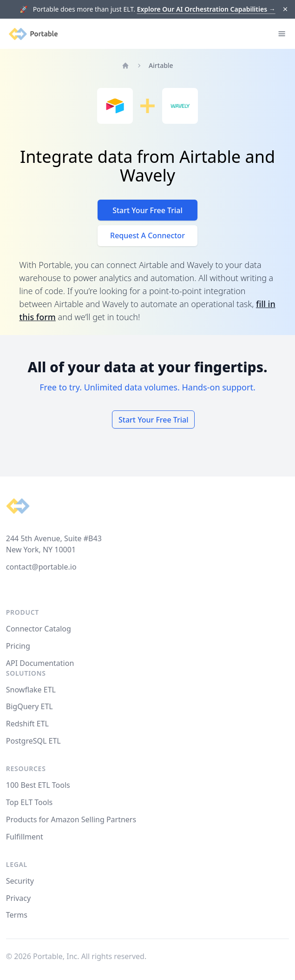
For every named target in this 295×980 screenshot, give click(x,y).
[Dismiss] (285, 10)
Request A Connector (147, 235)
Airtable (161, 65)
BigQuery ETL (29, 706)
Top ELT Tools (29, 802)
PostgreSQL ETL (33, 741)
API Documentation (40, 663)
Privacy (18, 898)
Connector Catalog (39, 629)
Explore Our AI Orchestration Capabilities (206, 9)
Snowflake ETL (31, 690)
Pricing (18, 646)
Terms (17, 915)
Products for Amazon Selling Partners (71, 819)
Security (20, 881)
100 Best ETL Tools (38, 785)
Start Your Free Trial (147, 210)
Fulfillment (25, 837)
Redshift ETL (27, 724)
